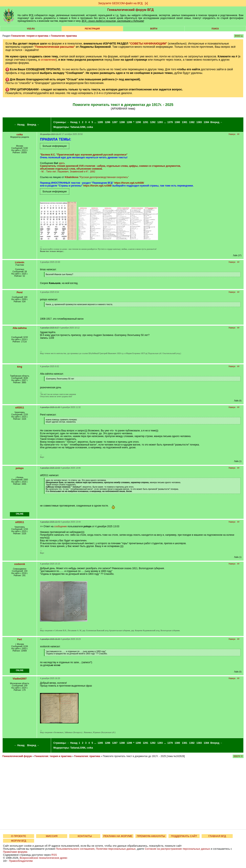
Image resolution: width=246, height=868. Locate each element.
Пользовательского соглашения (75, 849)
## (238, 134)
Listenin (20, 262)
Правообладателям (21, 861)
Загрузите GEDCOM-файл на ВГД (120, 3)
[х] (146, 3)
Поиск (215, 29)
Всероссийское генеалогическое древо (44, 858)
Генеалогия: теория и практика (30, 36)
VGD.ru (31, 29)
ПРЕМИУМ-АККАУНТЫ (151, 836)
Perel (20, 292)
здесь (62, 163)
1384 (206, 122)
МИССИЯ (52, 836)
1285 (100, 122)
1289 (129, 122)
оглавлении (48, 60)
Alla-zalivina (20, 328)
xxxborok (20, 564)
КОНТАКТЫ (85, 836)
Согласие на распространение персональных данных (177, 849)
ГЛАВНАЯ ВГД (217, 836)
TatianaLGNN (78, 127)
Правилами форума (15, 852)
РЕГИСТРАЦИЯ (92, 29)
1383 (199, 122)
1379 (170, 122)
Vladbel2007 (20, 679)
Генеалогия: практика (64, 36)
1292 (153, 122)
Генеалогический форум (17, 756)
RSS (54, 855)
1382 (192, 122)
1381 (185, 122)
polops (20, 468)
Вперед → (33, 125)
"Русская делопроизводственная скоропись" (104, 177)
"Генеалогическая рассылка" (55, 47)
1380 (177, 122)
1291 (146, 122)
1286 (107, 122)
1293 (160, 122)
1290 (138, 122)
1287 (115, 122)
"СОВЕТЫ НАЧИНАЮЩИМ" (148, 44)
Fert (20, 639)
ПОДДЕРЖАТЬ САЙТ (184, 836)
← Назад (19, 125)
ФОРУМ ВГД (19, 841)
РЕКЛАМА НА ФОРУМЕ (118, 836)
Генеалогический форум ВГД (131, 10)
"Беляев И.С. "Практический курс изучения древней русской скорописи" (84, 155)
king (20, 367)
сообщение (60, 526)
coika (90, 127)
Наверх (232, 134)
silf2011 (20, 408)
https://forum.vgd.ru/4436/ (129, 183)
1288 (122, 122)
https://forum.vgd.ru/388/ (98, 186)
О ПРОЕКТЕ (19, 836)
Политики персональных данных (116, 849)
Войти (154, 29)
